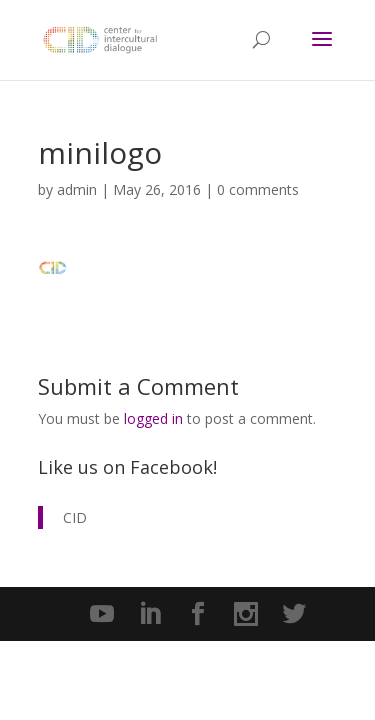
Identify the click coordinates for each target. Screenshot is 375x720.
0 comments (258, 189)
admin (77, 189)
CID (75, 517)
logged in (153, 418)
